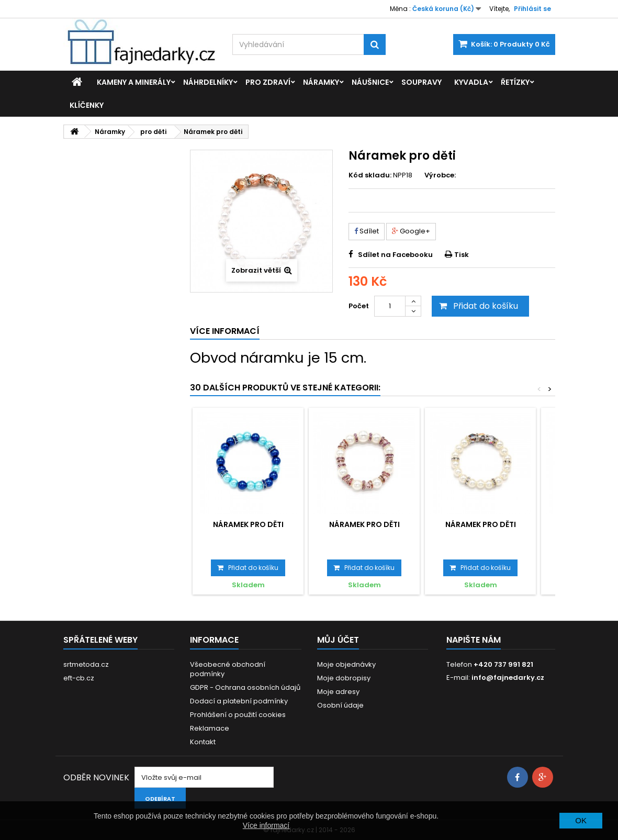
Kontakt (203, 742)
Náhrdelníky (208, 82)
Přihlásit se (532, 9)
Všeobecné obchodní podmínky (228, 669)
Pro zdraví (268, 82)
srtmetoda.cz (86, 664)
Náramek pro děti (248, 524)
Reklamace (210, 728)
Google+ (411, 231)
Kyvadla (471, 82)
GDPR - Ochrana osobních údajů (245, 687)
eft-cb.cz (79, 678)
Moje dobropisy (344, 678)
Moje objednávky (346, 664)
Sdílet (367, 231)
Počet (359, 306)
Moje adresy (338, 692)
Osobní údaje (340, 705)
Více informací (266, 825)
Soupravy (422, 82)
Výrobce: (440, 175)
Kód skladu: (370, 175)
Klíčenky (87, 105)
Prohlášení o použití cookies (238, 715)
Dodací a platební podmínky (239, 701)
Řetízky (515, 82)
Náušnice (370, 82)
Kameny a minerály (134, 82)
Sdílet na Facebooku (395, 255)
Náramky (321, 82)
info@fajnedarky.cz (508, 677)
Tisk (462, 255)
